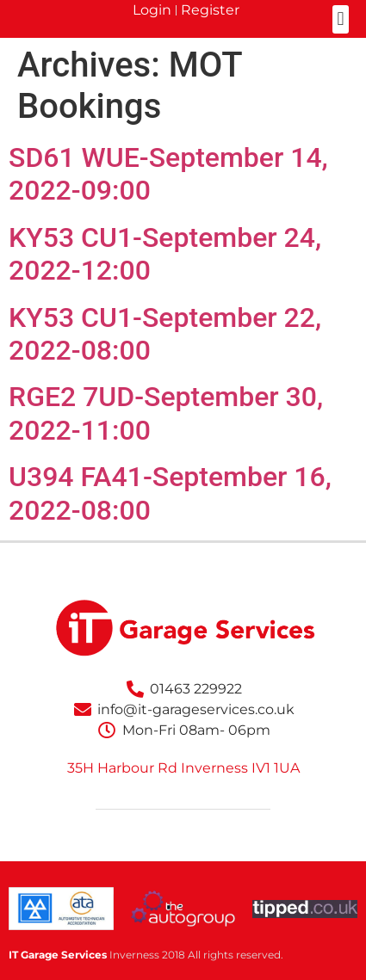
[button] (341, 19)
